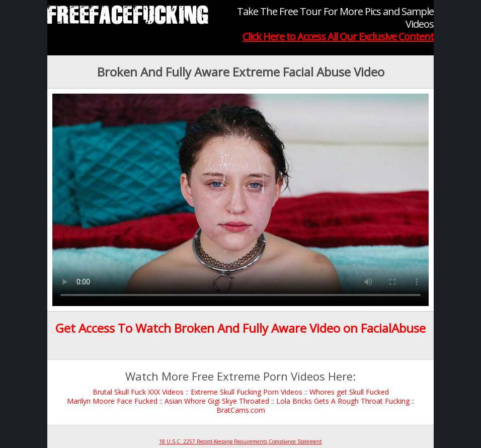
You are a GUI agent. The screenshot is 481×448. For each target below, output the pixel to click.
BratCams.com (241, 410)
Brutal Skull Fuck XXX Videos (138, 392)
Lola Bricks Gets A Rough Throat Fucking (343, 401)
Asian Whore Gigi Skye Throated (217, 401)
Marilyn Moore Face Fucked (112, 401)
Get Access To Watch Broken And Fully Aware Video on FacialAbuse (240, 328)
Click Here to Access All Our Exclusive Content (338, 36)
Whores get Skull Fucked (349, 392)
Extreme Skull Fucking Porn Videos (247, 392)
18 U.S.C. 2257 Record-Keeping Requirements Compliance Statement (240, 441)
